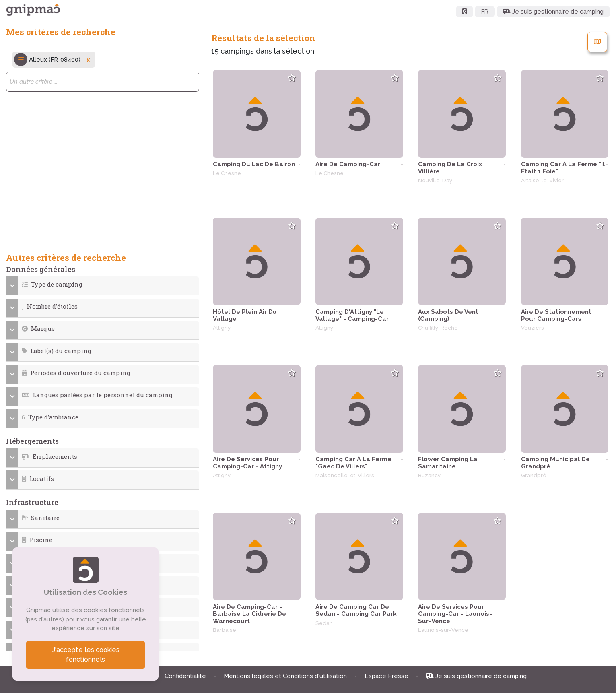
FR (485, 12)
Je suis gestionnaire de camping (476, 676)
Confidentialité (186, 676)
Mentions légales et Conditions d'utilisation (286, 676)
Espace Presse (387, 676)
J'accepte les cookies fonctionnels (86, 655)
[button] (103, 284)
